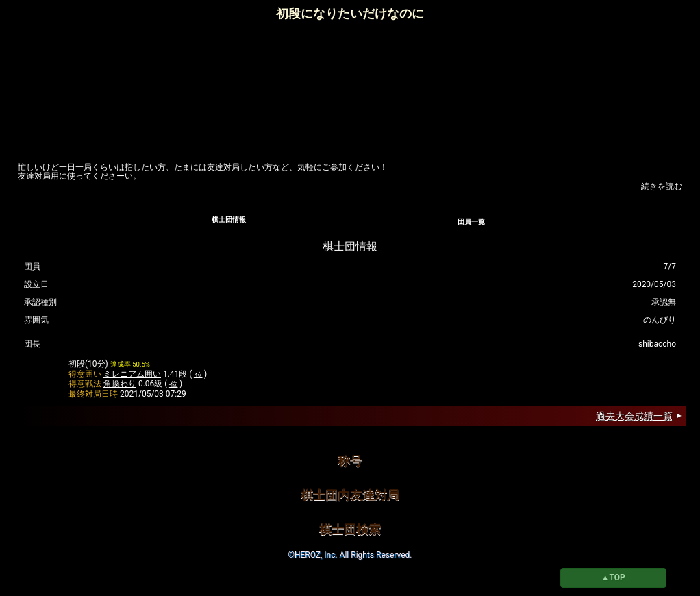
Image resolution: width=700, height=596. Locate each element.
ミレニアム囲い (132, 374)
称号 (350, 461)
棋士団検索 (350, 529)
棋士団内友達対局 (350, 495)
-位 (198, 374)
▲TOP (613, 578)
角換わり (120, 384)
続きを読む (662, 186)
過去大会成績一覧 (634, 416)
